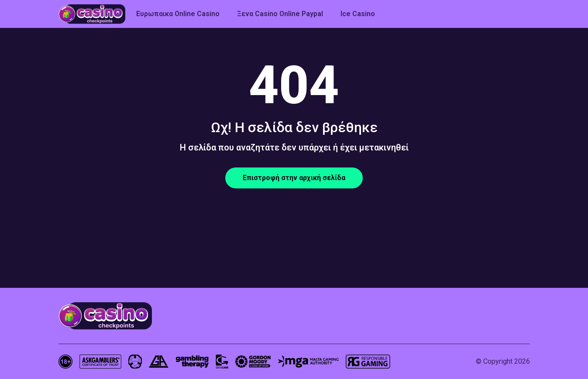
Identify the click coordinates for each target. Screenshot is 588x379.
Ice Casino (358, 14)
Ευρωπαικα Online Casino (178, 14)
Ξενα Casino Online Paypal (280, 14)
